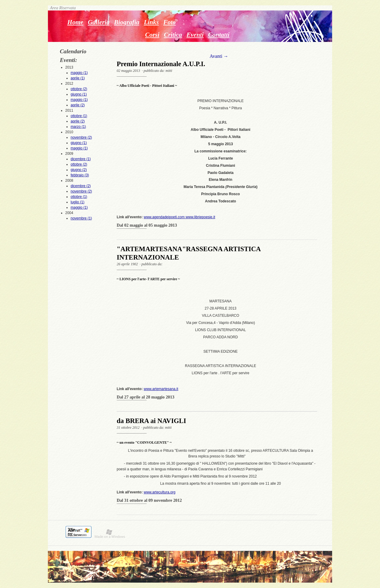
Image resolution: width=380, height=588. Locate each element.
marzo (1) (78, 127)
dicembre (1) (81, 159)
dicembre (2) (81, 186)
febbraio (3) (80, 175)
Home (75, 22)
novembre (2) (81, 137)
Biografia (127, 22)
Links (151, 22)
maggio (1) (79, 73)
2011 (80, 119)
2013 (80, 73)
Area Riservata (62, 8)
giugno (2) (79, 170)
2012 (80, 95)
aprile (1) (78, 78)
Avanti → (219, 56)
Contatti (219, 35)
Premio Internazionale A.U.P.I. (161, 64)
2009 (80, 165)
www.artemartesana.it (161, 389)
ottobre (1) (79, 116)
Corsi (152, 35)
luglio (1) (77, 202)
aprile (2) (78, 105)
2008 (80, 194)
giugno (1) (79, 94)
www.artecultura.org (159, 492)
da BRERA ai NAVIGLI (151, 421)
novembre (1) (81, 218)
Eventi (195, 35)
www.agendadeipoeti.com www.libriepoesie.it (179, 217)
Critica (173, 35)
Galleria (99, 22)
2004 (80, 216)
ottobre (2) (79, 89)
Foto (170, 22)
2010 (80, 140)
